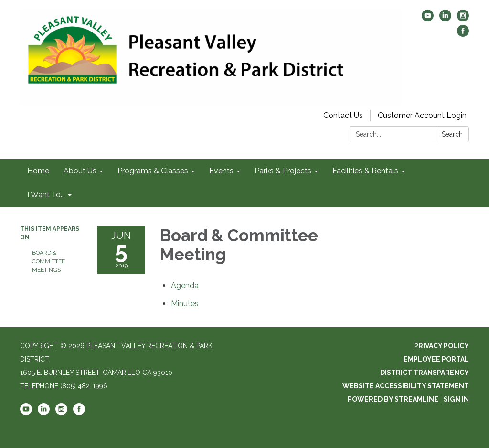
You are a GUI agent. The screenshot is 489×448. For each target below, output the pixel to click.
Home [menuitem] (38, 171)
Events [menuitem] (221, 171)
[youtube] (428, 19)
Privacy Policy (441, 346)
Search (452, 134)
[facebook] (463, 34)
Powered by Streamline (393, 399)
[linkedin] (445, 19)
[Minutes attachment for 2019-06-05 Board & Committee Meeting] (185, 304)
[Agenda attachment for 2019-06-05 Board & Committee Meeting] (185, 285)
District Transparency (425, 373)
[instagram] (463, 19)
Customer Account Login (422, 115)
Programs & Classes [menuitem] (153, 171)
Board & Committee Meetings (48, 261)
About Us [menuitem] (80, 171)
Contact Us (343, 115)
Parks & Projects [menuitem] (283, 171)
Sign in (456, 399)
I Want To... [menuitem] (46, 195)
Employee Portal (436, 359)
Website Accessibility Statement (406, 386)
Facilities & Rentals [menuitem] (365, 171)
